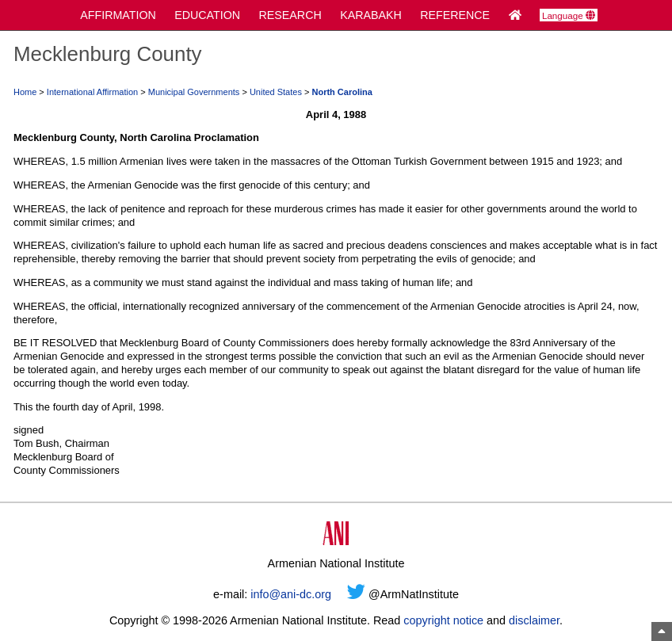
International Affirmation (92, 92)
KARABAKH (371, 15)
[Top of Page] (662, 631)
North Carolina (342, 92)
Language (569, 16)
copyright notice (443, 620)
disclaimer (534, 620)
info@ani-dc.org (291, 594)
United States (276, 92)
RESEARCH (290, 15)
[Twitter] (356, 594)
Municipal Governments (194, 92)
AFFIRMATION (118, 15)
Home (25, 92)
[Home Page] (515, 15)
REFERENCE (455, 15)
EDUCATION (207, 15)
